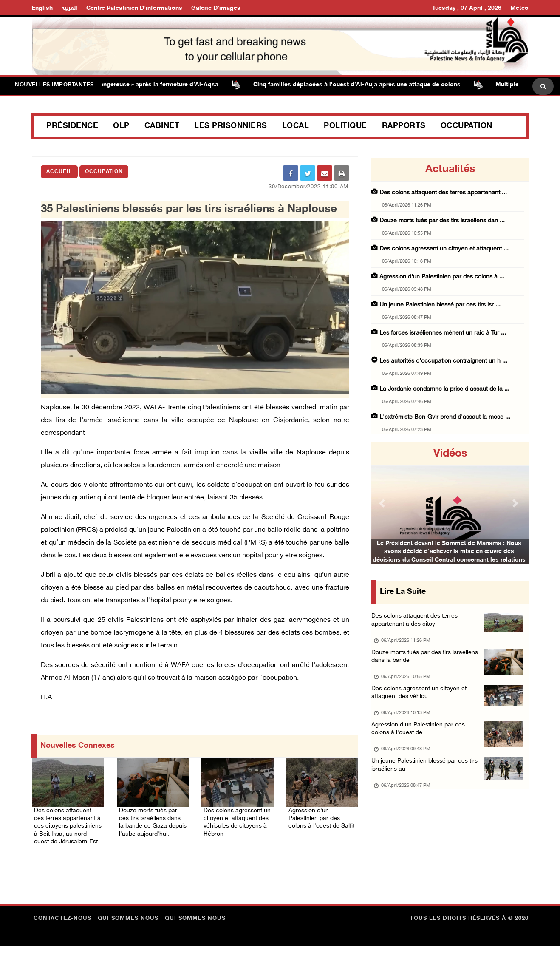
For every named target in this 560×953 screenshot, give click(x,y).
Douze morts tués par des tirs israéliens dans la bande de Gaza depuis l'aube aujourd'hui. (152, 823)
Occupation (467, 126)
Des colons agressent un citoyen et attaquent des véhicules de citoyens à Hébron (231, 823)
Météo (519, 8)
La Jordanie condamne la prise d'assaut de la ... (444, 389)
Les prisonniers (231, 126)
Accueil (59, 172)
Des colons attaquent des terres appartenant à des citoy (417, 623)
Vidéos (450, 454)
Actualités (450, 170)
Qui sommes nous (128, 925)
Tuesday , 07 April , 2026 (467, 8)
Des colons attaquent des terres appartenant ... (443, 193)
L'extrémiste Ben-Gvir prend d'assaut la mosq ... (445, 417)
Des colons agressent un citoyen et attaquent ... (444, 249)
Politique (345, 126)
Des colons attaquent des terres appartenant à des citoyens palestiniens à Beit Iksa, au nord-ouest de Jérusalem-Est (65, 828)
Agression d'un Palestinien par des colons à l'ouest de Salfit (319, 818)
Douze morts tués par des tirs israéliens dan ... (442, 221)
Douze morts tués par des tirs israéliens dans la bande (428, 662)
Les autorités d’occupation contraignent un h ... (443, 361)
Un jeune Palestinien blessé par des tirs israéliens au (427, 782)
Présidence (72, 126)
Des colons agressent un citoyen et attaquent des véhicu (422, 702)
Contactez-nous (62, 925)
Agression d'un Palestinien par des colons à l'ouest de (421, 742)
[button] (383, 503)
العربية (69, 8)
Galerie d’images (216, 8)
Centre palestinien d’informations (134, 8)
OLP (121, 126)
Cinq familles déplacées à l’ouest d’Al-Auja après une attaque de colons (365, 85)
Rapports (404, 126)
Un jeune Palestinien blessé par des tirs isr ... (440, 305)
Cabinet (162, 126)
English (42, 8)
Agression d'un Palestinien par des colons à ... (442, 277)
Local (296, 126)
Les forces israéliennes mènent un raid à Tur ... (443, 333)
